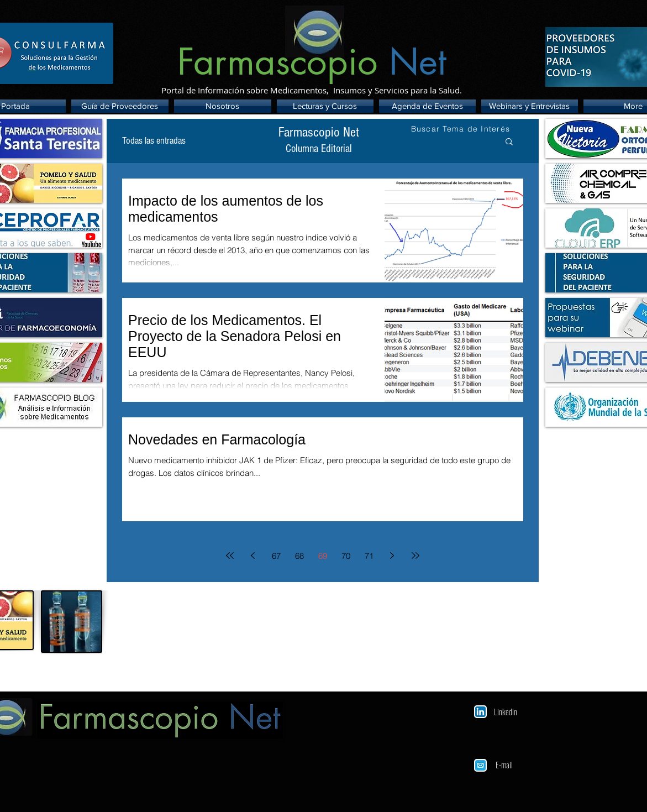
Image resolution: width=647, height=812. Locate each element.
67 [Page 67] (276, 556)
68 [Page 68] (299, 556)
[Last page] (415, 556)
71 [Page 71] (369, 556)
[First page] (230, 556)
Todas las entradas (154, 141)
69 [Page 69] (323, 556)
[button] (509, 142)
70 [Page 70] (346, 556)
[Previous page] (253, 556)
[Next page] (392, 556)
